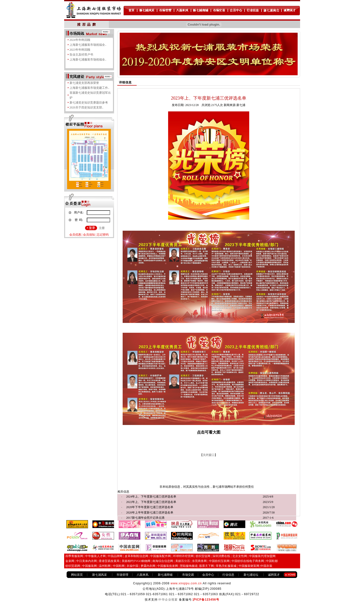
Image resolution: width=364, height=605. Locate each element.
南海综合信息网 (163, 561)
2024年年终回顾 (80, 40)
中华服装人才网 (95, 556)
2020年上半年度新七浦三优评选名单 (150, 513)
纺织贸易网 (73, 566)
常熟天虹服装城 (226, 566)
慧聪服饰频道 (189, 566)
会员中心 (208, 575)
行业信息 (228, 575)
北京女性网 (240, 556)
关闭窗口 (209, 455)
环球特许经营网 (183, 556)
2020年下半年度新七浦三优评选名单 (150, 507)
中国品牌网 (115, 556)
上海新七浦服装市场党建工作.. (89, 88)
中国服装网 (89, 566)
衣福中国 (132, 566)
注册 (102, 228)
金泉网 (70, 561)
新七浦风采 (100, 575)
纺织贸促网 (203, 556)
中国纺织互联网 (219, 561)
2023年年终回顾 (80, 50)
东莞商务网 (199, 561)
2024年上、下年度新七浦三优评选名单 (151, 497)
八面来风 (143, 575)
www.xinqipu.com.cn (186, 583)
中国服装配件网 (160, 556)
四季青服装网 (74, 556)
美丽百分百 (183, 561)
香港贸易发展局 (109, 561)
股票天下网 (206, 566)
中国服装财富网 (249, 566)
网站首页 (77, 575)
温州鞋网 (105, 566)
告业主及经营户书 (81, 55)
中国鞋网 (119, 566)
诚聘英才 (274, 575)
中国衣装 (266, 566)
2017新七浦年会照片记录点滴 (145, 518)
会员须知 (89, 235)
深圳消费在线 (221, 556)
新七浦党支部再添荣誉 (84, 83)
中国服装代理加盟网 (262, 556)
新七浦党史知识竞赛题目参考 (89, 103)
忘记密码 (103, 235)
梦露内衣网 (148, 566)
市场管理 (122, 575)
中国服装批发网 (168, 566)
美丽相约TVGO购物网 (136, 561)
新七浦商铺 (165, 575)
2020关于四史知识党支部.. (87, 107)
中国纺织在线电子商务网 (248, 561)
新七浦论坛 (251, 575)
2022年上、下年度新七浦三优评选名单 (151, 502)
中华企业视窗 (168, 600)
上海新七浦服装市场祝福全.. (88, 45)
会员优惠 (75, 235)
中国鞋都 (272, 561)
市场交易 (188, 575)
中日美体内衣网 (87, 561)
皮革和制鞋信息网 (136, 556)
